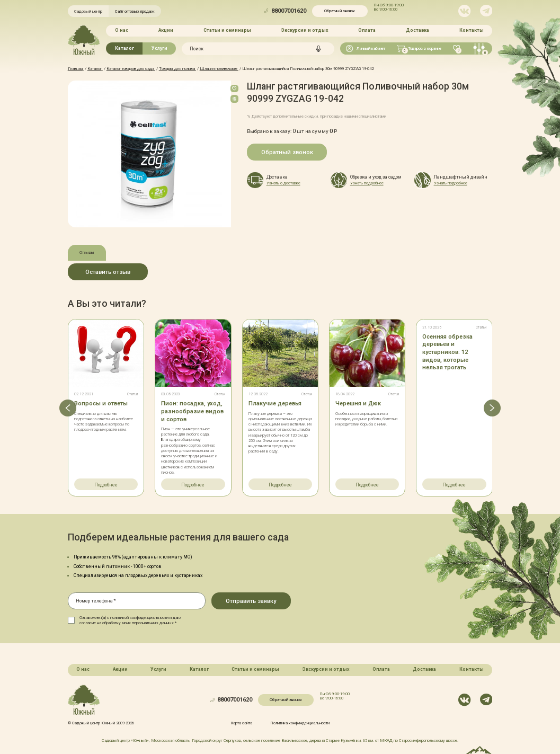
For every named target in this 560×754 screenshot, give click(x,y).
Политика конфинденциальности (300, 723)
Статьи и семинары (227, 30)
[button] (68, 408)
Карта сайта (241, 723)
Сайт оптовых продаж (135, 11)
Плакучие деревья (275, 403)
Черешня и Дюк (358, 403)
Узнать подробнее (367, 183)
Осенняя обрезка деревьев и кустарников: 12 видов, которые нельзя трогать (447, 352)
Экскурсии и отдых (305, 30)
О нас (122, 30)
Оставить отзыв (108, 272)
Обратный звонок (340, 11)
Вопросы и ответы (101, 403)
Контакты (472, 30)
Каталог (125, 48)
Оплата (367, 30)
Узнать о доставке (283, 183)
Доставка (417, 30)
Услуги (159, 48)
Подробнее (106, 485)
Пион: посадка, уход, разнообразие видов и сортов (192, 411)
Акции (166, 30)
